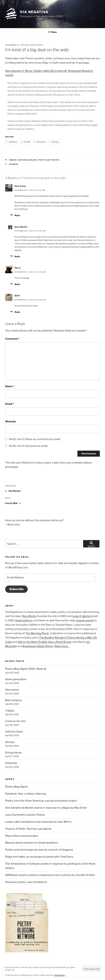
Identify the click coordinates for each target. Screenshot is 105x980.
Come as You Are (15, 721)
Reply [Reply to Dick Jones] (17, 215)
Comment (12, 339)
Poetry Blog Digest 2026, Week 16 (26, 669)
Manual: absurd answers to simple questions (32, 843)
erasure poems (85, 620)
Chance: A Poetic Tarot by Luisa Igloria (28, 829)
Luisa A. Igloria (81, 616)
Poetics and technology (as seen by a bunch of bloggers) (39, 850)
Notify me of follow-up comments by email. (35, 439)
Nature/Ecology (28, 160)
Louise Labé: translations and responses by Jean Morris (38, 822)
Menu (53, 32)
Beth (17, 296)
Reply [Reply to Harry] (17, 284)
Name (10, 386)
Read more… (62, 646)
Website (11, 421)
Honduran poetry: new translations (26, 882)
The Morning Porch (37, 633)
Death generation (16, 679)
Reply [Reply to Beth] (17, 312)
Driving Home (13, 753)
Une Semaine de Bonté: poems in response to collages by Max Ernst (46, 808)
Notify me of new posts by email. (28, 446)
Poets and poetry (49, 160)
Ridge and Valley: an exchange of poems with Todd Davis (39, 857)
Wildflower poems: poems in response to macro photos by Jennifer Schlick (50, 875)
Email (10, 404)
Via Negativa (34, 12)
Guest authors (24, 620)
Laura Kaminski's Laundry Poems (25, 815)
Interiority (11, 763)
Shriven (10, 742)
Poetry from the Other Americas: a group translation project (41, 801)
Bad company (14, 700)
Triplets (10, 711)
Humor (13, 160)
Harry (18, 268)
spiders (14, 164)
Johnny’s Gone (14, 731)
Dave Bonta (37, 45)
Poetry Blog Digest (16, 787)
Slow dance (12, 690)
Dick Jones (20, 186)
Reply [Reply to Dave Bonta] (17, 256)
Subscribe (16, 589)
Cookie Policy (60, 975)
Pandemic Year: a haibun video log (26, 794)
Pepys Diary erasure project (22, 836)
